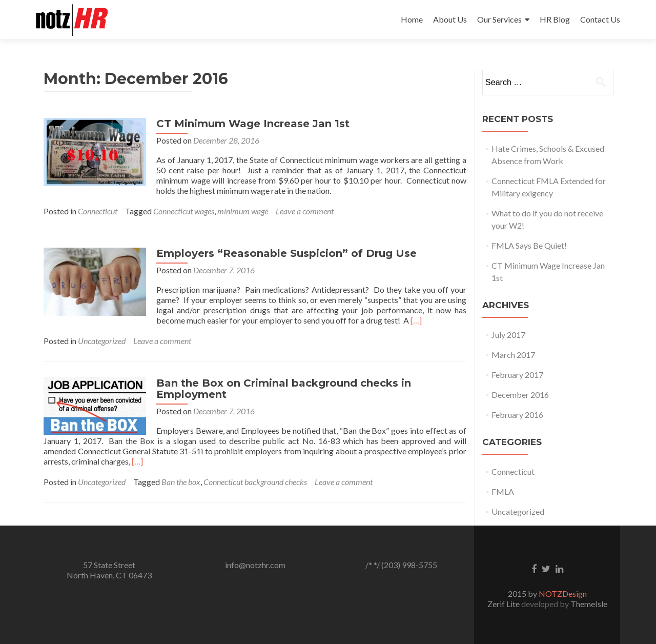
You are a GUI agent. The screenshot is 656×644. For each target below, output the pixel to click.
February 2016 (517, 415)
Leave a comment (305, 211)
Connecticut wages (184, 211)
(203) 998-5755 (409, 565)
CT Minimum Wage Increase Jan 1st (253, 124)
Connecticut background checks (255, 482)
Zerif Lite (504, 604)
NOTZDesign (563, 593)
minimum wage (243, 211)
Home (412, 19)
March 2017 (513, 355)
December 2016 (520, 395)
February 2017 (517, 375)
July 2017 (508, 335)
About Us (450, 19)
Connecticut (98, 211)
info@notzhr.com (255, 565)
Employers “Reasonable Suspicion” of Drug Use (286, 253)
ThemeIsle (589, 604)
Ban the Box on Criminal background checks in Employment (284, 389)
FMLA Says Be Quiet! (529, 245)
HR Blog (555, 19)
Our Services (499, 19)
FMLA (503, 491)
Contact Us (600, 19)
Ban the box (181, 482)
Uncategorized (102, 341)
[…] (416, 320)
